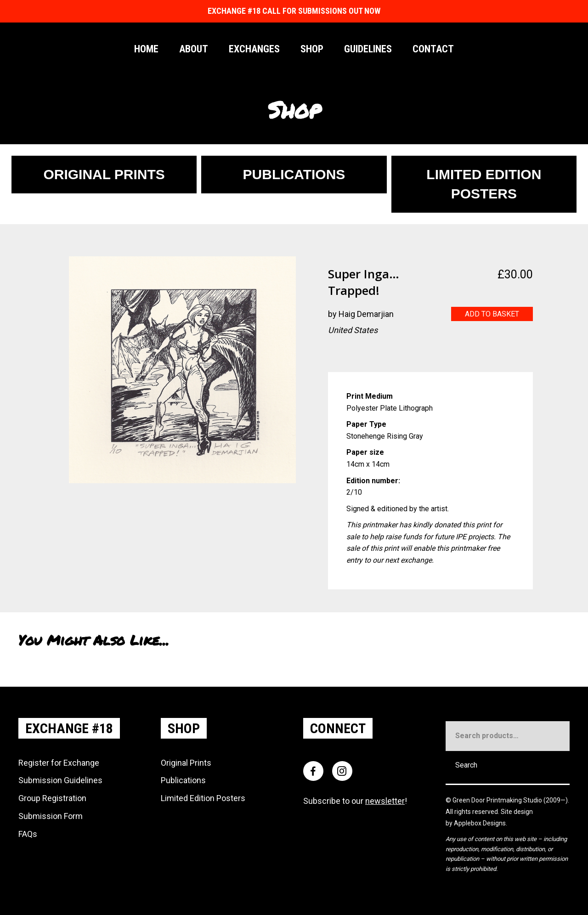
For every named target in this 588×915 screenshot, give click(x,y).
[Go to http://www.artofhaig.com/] (335, 354)
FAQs (28, 834)
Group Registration (52, 798)
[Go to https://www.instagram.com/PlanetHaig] (353, 354)
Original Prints (186, 763)
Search (466, 765)
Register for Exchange (59, 763)
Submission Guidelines (60, 780)
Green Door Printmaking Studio (498, 800)
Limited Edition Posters (203, 798)
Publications (183, 780)
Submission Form (51, 816)
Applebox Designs (480, 823)
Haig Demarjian (366, 314)
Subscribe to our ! (355, 801)
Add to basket (492, 314)
